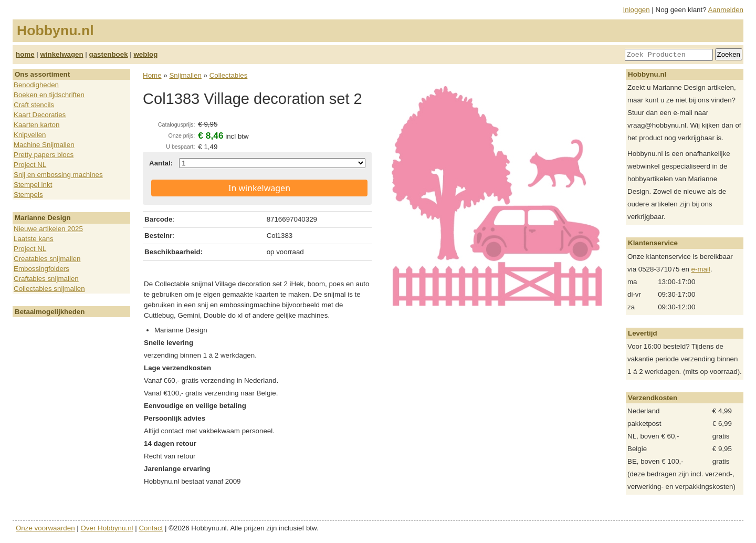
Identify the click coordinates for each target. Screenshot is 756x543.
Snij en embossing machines (58, 175)
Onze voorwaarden (45, 528)
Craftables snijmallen (46, 279)
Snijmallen (185, 75)
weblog (145, 54)
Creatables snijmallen (47, 259)
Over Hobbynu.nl (107, 528)
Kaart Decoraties (40, 115)
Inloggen (637, 10)
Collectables (229, 75)
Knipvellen (30, 135)
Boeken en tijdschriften (49, 95)
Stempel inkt (33, 185)
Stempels (28, 195)
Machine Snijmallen (44, 145)
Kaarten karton (36, 125)
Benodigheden (36, 85)
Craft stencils (34, 105)
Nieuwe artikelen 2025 (48, 229)
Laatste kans (34, 239)
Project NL (30, 165)
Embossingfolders (41, 269)
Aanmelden (726, 10)
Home (152, 75)
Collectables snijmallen (49, 289)
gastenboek (109, 54)
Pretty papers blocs (44, 155)
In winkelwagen (259, 188)
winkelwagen (61, 54)
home (25, 54)
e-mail (701, 269)
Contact (151, 528)
